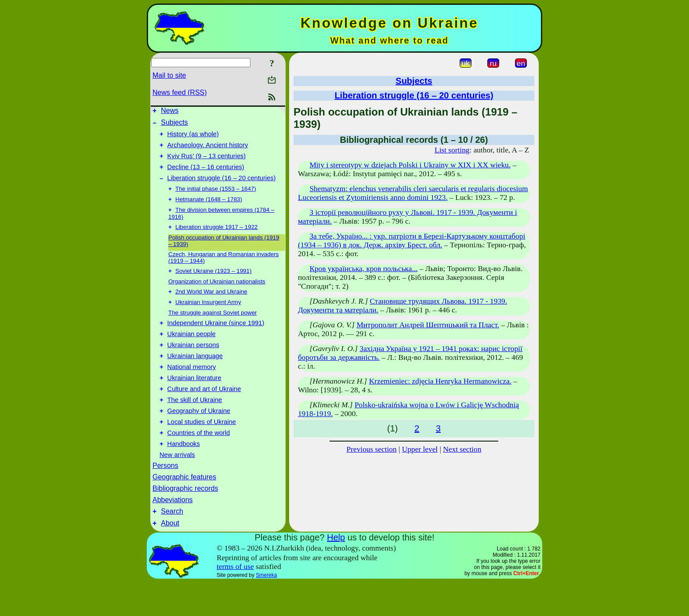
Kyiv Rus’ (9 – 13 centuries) (207, 163)
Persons (165, 497)
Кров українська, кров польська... (363, 269)
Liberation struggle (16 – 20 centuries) (222, 187)
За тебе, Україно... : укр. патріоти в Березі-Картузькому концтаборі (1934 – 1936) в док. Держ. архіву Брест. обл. (412, 241)
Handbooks (184, 475)
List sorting (452, 150)
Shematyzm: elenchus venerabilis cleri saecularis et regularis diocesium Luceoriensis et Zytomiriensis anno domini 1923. (413, 193)
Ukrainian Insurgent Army (208, 317)
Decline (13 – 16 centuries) (206, 175)
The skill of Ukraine (195, 426)
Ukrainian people (192, 352)
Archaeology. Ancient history (208, 150)
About (170, 557)
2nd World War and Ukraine (211, 306)
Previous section (372, 449)
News (170, 112)
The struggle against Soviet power (213, 328)
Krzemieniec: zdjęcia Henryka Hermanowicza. (440, 381)
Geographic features (184, 508)
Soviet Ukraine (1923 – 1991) (213, 284)
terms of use (235, 600)
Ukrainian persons (193, 364)
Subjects (174, 125)
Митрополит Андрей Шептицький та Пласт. (428, 325)
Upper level (420, 449)
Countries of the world (199, 463)
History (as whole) (193, 138)
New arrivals (177, 486)
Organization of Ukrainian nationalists (217, 295)
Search (172, 544)
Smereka (266, 609)
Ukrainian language (195, 377)
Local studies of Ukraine (202, 450)
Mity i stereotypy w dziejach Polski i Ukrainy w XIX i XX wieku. (410, 165)
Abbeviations (173, 531)
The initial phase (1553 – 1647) (216, 199)
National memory (192, 389)
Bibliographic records (185, 520)
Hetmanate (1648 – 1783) (209, 210)
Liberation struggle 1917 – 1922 (216, 240)
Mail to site (169, 75)
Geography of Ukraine (199, 438)
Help (336, 571)
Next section (462, 449)
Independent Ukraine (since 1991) (216, 340)
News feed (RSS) (180, 92)
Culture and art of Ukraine (204, 413)
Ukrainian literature (194, 401)
